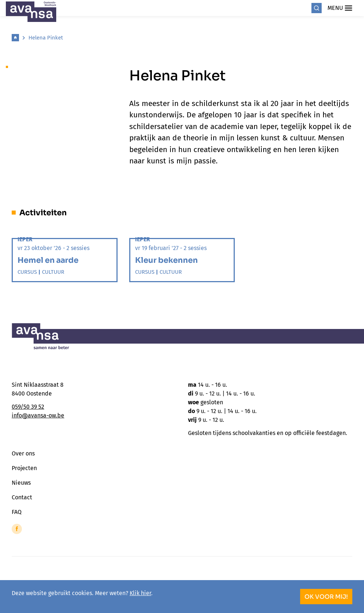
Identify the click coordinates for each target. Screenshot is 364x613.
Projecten (24, 468)
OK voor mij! (326, 597)
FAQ (17, 512)
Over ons (23, 453)
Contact (22, 497)
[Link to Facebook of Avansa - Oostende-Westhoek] (17, 529)
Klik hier (140, 593)
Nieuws (21, 483)
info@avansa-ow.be (38, 415)
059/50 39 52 (28, 407)
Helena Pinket (46, 38)
